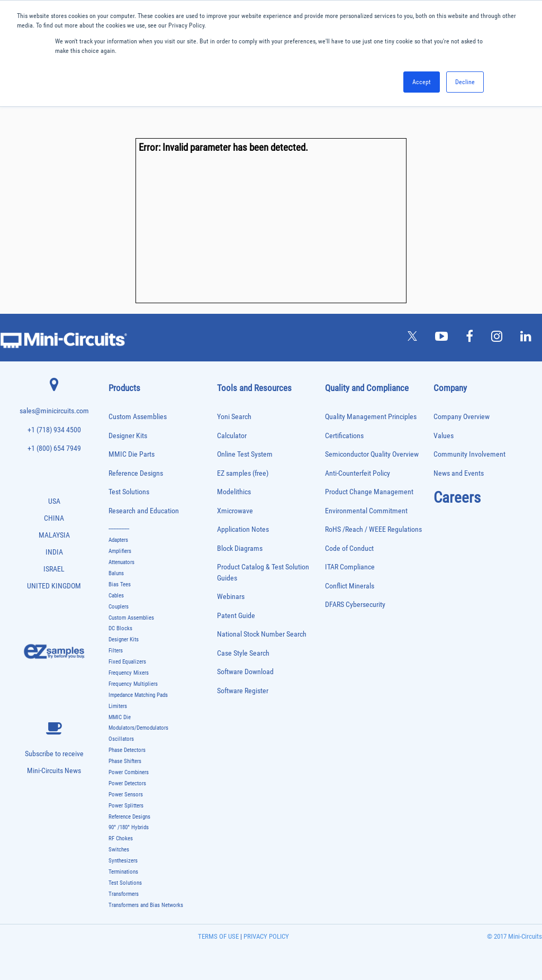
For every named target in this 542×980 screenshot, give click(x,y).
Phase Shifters (125, 761)
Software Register (243, 691)
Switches (119, 850)
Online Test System (245, 454)
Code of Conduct (349, 548)
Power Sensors (126, 795)
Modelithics (234, 492)
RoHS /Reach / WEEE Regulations (373, 529)
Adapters (118, 540)
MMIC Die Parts (132, 454)
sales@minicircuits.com (54, 411)
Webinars (231, 597)
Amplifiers (120, 551)
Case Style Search (243, 653)
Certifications (344, 436)
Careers (457, 497)
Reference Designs (136, 473)
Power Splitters (126, 806)
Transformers (124, 894)
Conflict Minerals (350, 586)
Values (444, 436)
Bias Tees (120, 584)
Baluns (116, 573)
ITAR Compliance (350, 567)
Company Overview (462, 417)
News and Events (459, 473)
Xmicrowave (235, 511)
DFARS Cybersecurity (355, 605)
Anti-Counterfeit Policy (358, 473)
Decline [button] (465, 82)
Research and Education (144, 511)
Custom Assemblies (138, 417)
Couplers (119, 607)
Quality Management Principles (371, 417)
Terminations (123, 872)
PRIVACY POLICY (265, 936)
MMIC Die (120, 717)
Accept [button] (422, 82)
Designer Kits (128, 436)
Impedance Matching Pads (138, 695)
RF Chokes (121, 838)
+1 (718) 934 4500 (54, 430)
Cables (116, 596)
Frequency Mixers (129, 673)
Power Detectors (127, 783)
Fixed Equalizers (127, 662)
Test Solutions (129, 492)
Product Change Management (369, 492)
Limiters (118, 706)
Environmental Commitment (366, 511)
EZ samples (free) (243, 473)
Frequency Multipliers (133, 684)
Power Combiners (129, 772)
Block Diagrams (240, 548)
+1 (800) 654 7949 (54, 448)
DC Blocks (120, 628)
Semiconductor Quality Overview (372, 454)
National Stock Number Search (262, 634)
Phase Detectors (127, 750)
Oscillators (121, 739)
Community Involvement (469, 454)
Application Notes (243, 529)
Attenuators (121, 562)
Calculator (232, 436)
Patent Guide (236, 616)
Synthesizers (123, 861)
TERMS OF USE (218, 936)
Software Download (245, 672)
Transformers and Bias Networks (146, 905)
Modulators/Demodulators (138, 728)
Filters (116, 651)
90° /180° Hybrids (129, 827)
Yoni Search (234, 417)
